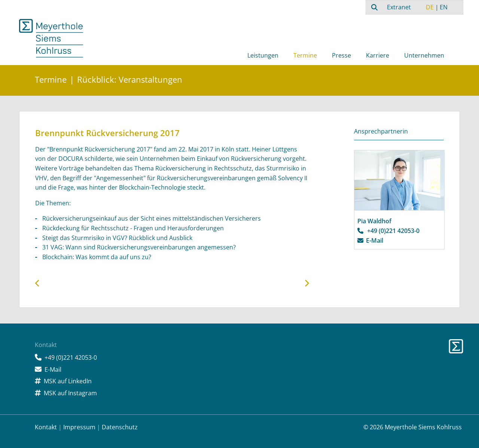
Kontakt (46, 427)
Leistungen (263, 55)
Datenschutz (120, 427)
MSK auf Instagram (70, 393)
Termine (305, 55)
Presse (341, 55)
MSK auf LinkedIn (68, 381)
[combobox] (373, 7)
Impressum (79, 427)
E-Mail (375, 240)
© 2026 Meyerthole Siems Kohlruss (413, 427)
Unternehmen (424, 55)
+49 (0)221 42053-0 (393, 231)
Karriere (378, 55)
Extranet (399, 7)
